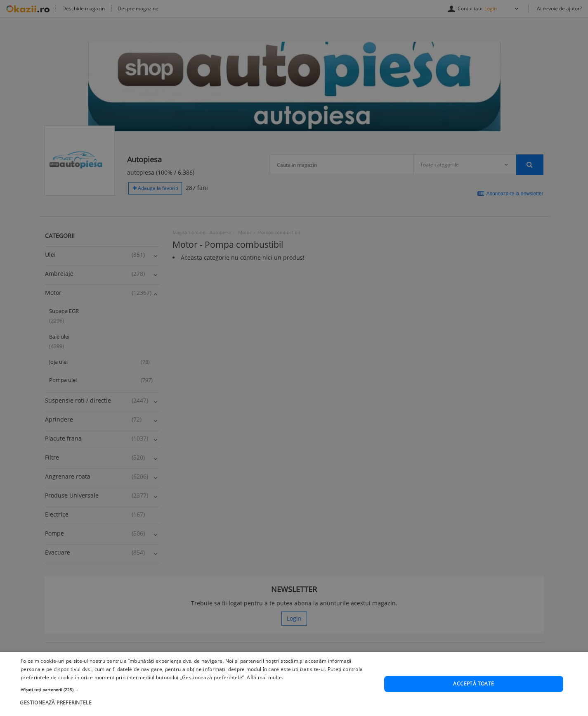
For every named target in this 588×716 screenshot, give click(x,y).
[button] (197, 690)
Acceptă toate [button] (473, 684)
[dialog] (294, 684)
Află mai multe (264, 677)
